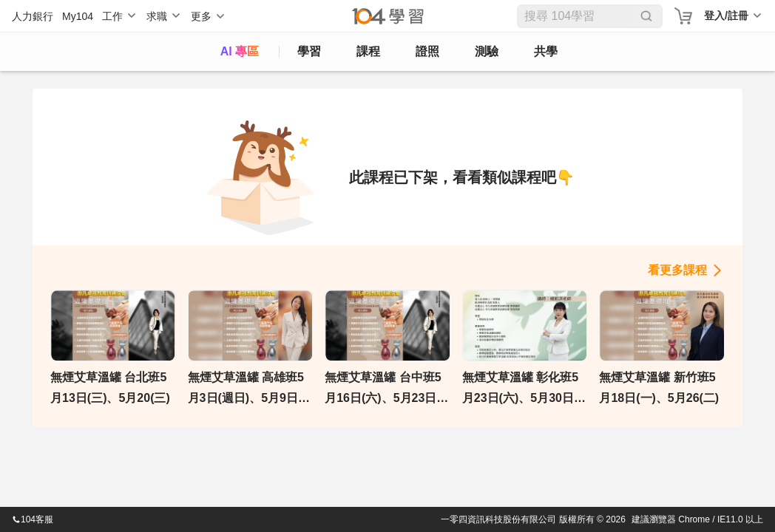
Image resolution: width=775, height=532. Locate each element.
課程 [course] (368, 51)
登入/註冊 (726, 16)
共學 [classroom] (546, 51)
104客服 (33, 519)
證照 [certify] (427, 51)
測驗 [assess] (487, 51)
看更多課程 (677, 270)
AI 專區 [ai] (240, 51)
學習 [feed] (309, 51)
